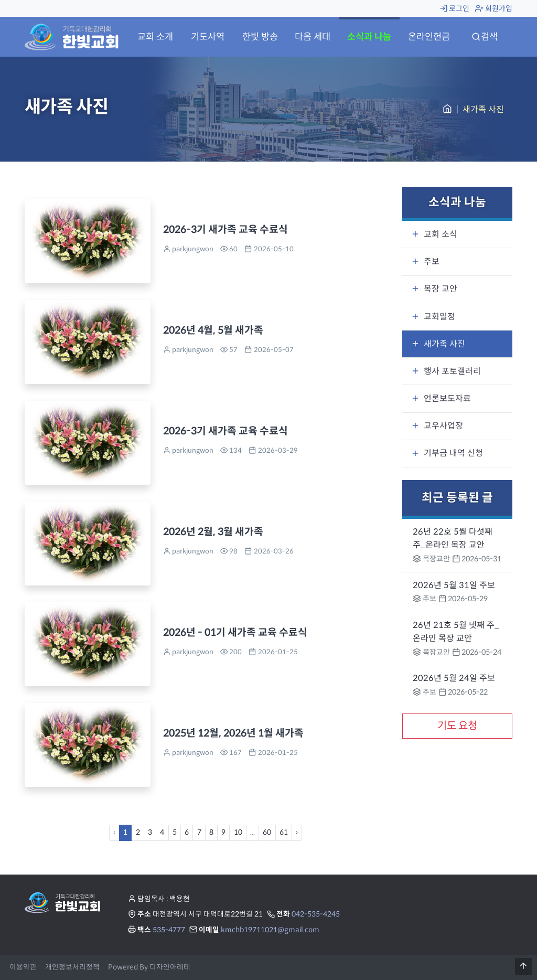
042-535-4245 (316, 914)
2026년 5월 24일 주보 (454, 678)
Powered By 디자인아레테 (149, 967)
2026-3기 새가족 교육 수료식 (225, 229)
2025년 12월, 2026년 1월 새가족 (233, 733)
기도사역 (208, 37)
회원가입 (494, 8)
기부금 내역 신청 (447, 453)
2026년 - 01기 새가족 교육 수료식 (235, 632)
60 (267, 832)
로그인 (455, 8)
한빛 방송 (260, 37)
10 (238, 832)
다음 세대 (313, 37)
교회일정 (433, 317)
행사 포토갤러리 (446, 371)
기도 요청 (457, 726)
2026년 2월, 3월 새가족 (213, 531)
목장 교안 (434, 289)
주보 (425, 262)
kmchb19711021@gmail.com (270, 930)
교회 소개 (155, 37)
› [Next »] (297, 832)
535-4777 (169, 930)
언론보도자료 (441, 398)
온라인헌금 (429, 37)
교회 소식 (434, 234)
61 (284, 832)
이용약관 (23, 967)
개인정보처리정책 (72, 967)
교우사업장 (437, 426)
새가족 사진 (438, 344)
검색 (485, 37)
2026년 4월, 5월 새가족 (213, 330)
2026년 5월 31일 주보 (454, 585)
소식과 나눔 (369, 37)
